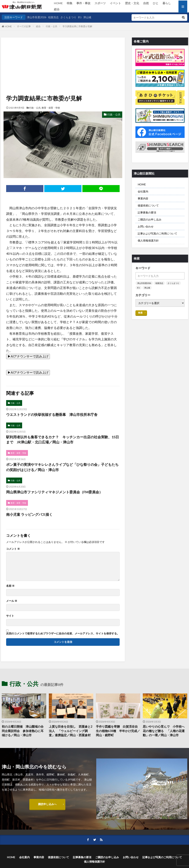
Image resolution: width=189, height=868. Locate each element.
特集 (70, 3)
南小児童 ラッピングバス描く (29, 514)
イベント (115, 3)
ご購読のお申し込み (150, 219)
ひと (156, 3)
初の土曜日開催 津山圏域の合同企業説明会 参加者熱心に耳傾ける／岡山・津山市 (23, 731)
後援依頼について (148, 205)
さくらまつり (68, 17)
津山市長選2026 (37, 17)
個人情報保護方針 (148, 240)
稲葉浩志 (53, 17)
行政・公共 (52, 26)
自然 (146, 3)
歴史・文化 (132, 3)
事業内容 (143, 198)
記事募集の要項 (147, 212)
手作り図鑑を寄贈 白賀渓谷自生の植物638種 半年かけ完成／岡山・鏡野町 (118, 731)
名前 (10, 586)
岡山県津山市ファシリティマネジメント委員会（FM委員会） (54, 492)
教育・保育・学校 (51, 108)
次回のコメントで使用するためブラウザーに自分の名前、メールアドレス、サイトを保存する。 (63, 633)
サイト (10, 616)
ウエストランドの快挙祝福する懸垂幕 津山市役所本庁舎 (52, 414)
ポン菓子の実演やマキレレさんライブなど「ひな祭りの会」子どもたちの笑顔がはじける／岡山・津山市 (62, 467)
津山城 (87, 17)
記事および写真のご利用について (157, 233)
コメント (13, 549)
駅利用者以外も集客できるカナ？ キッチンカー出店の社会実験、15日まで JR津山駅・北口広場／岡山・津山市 (63, 440)
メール (12, 601)
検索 (140, 313)
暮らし (167, 3)
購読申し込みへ (47, 804)
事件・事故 (83, 3)
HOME (58, 3)
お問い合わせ (146, 226)
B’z (80, 17)
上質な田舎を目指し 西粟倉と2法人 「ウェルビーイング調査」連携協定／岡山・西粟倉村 (71, 731)
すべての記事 (24, 26)
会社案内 (143, 191)
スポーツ (100, 3)
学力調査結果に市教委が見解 (77, 26)
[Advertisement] (63, 55)
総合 (57, 9)
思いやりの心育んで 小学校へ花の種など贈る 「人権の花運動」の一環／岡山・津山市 (164, 731)
